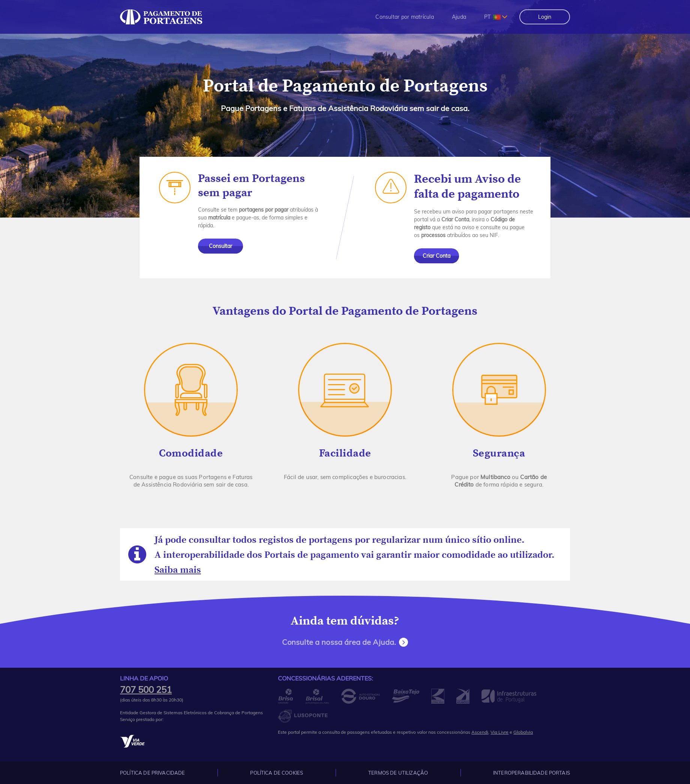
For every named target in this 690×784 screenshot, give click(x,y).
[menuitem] (405, 17)
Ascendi (480, 732)
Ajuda (459, 17)
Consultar (220, 246)
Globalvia (523, 732)
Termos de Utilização (398, 773)
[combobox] (496, 17)
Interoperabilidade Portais (532, 773)
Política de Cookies (277, 773)
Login (545, 17)
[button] (405, 17)
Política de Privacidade (152, 773)
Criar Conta (436, 256)
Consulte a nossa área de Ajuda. (339, 642)
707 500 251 (146, 689)
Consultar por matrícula (405, 17)
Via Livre (499, 732)
